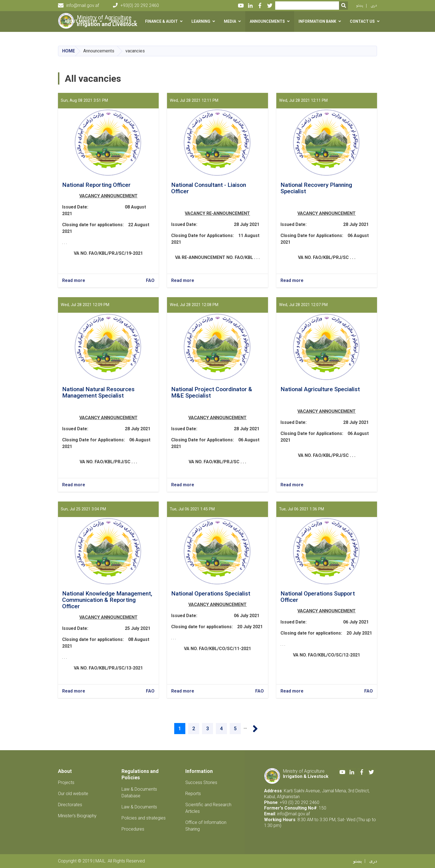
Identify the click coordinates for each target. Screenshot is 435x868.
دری (374, 5)
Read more (74, 281)
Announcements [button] (267, 21)
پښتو (360, 5)
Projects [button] (121, 21)
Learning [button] (201, 21)
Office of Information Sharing (206, 826)
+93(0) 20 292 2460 (136, 5)
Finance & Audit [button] (161, 21)
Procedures (133, 829)
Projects (66, 782)
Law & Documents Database (139, 792)
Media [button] (230, 21)
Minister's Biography (77, 816)
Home (69, 51)
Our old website (73, 794)
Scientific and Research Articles (208, 808)
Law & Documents (139, 807)
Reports (193, 794)
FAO (150, 280)
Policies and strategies (144, 818)
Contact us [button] (362, 21)
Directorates (70, 805)
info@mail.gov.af (79, 6)
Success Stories (201, 782)
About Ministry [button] (81, 21)
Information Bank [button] (317, 21)
